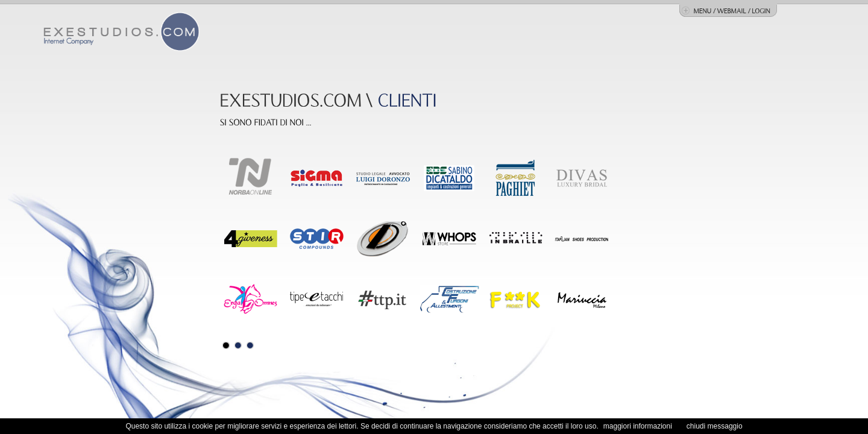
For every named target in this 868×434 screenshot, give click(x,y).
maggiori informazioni (638, 426)
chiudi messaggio (715, 426)
